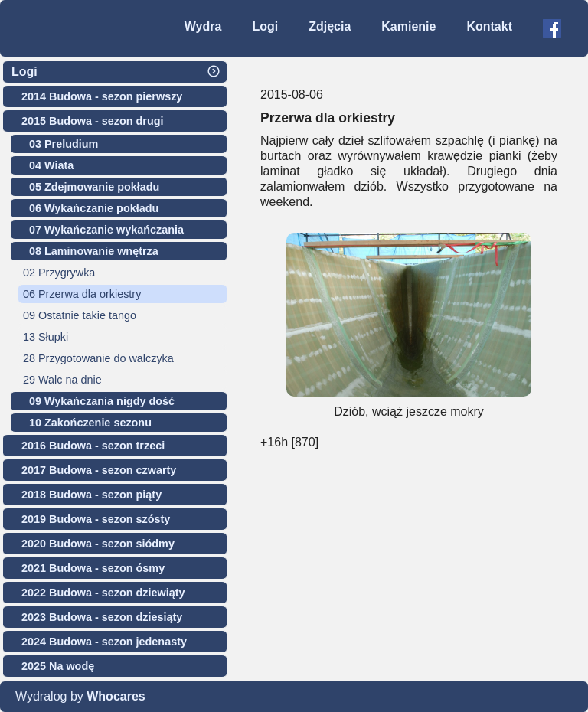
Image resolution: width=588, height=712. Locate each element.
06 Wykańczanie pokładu (94, 208)
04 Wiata (51, 165)
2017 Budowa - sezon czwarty (99, 470)
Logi (265, 26)
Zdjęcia (330, 26)
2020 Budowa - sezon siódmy (98, 544)
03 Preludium (64, 144)
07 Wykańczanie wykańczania (106, 230)
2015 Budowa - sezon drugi (93, 121)
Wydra (203, 26)
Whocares (116, 696)
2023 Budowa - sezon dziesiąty (102, 617)
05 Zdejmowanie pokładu (94, 187)
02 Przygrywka (59, 273)
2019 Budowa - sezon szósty (96, 519)
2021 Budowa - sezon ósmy (93, 568)
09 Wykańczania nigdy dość (102, 401)
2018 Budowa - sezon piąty (91, 495)
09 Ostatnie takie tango (80, 315)
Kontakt (489, 26)
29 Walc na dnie (62, 380)
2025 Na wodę (58, 666)
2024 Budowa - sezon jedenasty (104, 642)
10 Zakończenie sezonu (90, 423)
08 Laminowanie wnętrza (94, 251)
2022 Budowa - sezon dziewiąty (103, 593)
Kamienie (408, 26)
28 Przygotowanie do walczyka (98, 358)
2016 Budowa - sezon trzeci (93, 446)
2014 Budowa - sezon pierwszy (102, 96)
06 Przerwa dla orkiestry (82, 294)
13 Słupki (46, 337)
